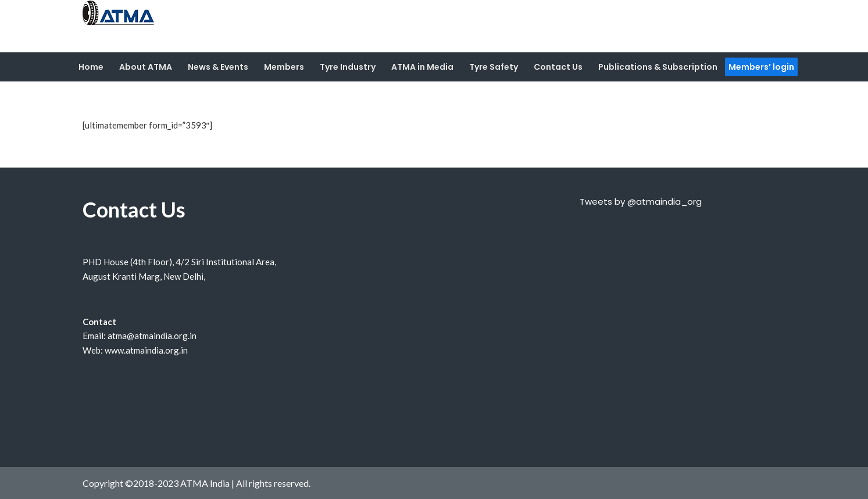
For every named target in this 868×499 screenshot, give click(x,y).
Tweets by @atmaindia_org (641, 202)
